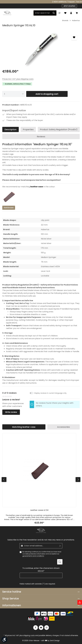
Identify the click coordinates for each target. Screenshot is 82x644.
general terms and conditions (33, 556)
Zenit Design (55, 641)
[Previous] (4, 480)
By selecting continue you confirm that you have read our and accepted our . (42, 554)
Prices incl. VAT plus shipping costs (18, 79)
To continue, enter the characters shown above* (41, 570)
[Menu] (60, 13)
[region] (41, 49)
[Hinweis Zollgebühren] (80, 602)
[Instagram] (47, 628)
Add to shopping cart (47, 94)
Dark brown (9, 208)
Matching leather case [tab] (24, 427)
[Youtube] (41, 628)
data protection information (35, 554)
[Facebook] (36, 628)
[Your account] (71, 13)
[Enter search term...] (42, 13)
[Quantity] (14, 94)
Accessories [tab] (63, 427)
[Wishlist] (65, 13)
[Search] (54, 13)
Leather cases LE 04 (39, 510)
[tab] (11, 129)
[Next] (78, 480)
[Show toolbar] (4, 640)
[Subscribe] (60, 546)
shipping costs (29, 635)
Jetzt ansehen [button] (69, 6)
